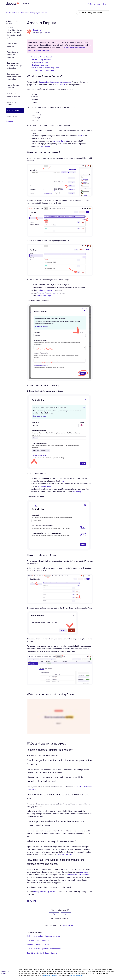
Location (62, 85)
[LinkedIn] (35, 901)
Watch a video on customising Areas (45, 68)
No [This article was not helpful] (66, 914)
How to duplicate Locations (13, 86)
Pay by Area (45, 146)
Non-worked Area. (45, 486)
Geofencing (77, 492)
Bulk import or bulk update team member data (44, 949)
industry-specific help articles (44, 892)
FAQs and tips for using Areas (43, 70)
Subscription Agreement (50, 976)
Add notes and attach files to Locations (12, 55)
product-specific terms (76, 976)
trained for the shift (59, 141)
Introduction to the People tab (38, 945)
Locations (24, 13)
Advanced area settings (65, 855)
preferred (81, 136)
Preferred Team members (47, 293)
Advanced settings (41, 62)
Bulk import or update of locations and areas (44, 936)
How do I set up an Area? (41, 60)
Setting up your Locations (39, 13)
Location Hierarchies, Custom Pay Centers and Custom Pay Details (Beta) (15, 32)
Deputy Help (38, 30)
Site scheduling (13, 116)
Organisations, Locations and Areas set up (55, 82)
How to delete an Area (40, 65)
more (62, 481)
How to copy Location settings (13, 95)
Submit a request (94, 4)
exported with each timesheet (78, 875)
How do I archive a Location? (38, 940)
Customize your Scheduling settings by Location (14, 65)
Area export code (86, 872)
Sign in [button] (106, 4)
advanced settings (44, 296)
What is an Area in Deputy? (42, 57)
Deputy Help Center (12, 13)
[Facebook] (28, 901)
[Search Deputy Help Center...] (93, 13)
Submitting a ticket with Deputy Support (42, 953)
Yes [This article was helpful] (54, 914)
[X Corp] (31, 901)
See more (9, 121)
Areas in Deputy (13, 110)
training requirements (45, 290)
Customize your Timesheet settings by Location (14, 77)
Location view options (12, 103)
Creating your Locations (12, 45)
